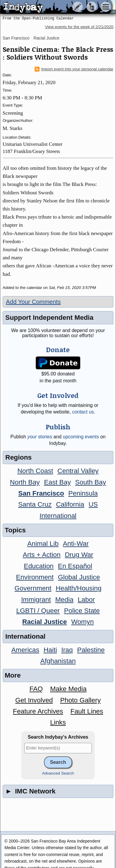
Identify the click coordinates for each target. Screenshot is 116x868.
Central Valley (78, 471)
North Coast (35, 471)
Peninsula (83, 493)
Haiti (50, 650)
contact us (83, 412)
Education (39, 566)
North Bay (25, 482)
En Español (75, 566)
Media (64, 600)
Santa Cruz (35, 504)
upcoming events (81, 437)
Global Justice (79, 577)
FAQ (36, 689)
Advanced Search (58, 773)
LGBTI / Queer (38, 611)
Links (58, 722)
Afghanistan (58, 661)
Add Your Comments (33, 302)
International (58, 516)
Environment (35, 577)
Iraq (67, 650)
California (70, 504)
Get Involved (34, 700)
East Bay (57, 482)
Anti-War (76, 544)
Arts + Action (42, 555)
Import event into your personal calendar (74, 69)
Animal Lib (43, 544)
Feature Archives (38, 711)
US (93, 504)
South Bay (90, 482)
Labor (86, 600)
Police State (82, 611)
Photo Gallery (80, 700)
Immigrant (36, 600)
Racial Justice (46, 38)
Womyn (82, 622)
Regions (19, 457)
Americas (25, 650)
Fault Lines (87, 711)
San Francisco (16, 38)
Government (33, 588)
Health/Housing (78, 588)
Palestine (91, 650)
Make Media (68, 689)
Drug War (79, 555)
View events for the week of (79, 27)
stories (40, 437)
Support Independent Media (49, 318)
